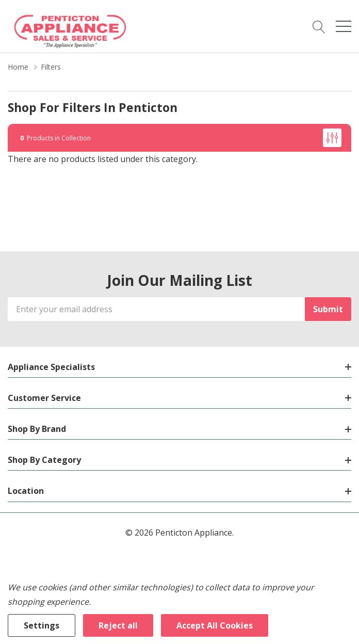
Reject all (118, 625)
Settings (42, 625)
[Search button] (319, 26)
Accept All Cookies (215, 625)
